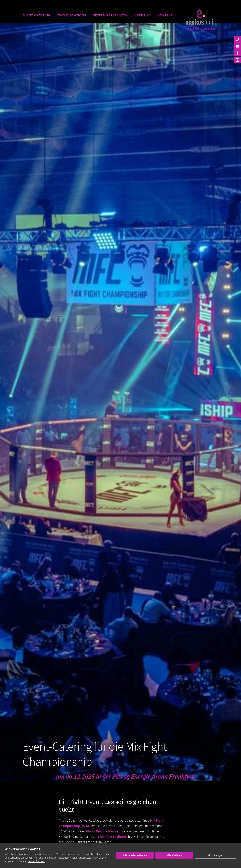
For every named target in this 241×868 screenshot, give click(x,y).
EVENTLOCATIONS (72, 15)
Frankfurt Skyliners (112, 836)
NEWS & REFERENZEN (110, 15)
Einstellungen (215, 855)
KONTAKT (165, 15)
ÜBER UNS (143, 15)
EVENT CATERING (37, 15)
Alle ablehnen (174, 855)
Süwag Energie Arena (101, 831)
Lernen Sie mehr (36, 861)
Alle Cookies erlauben (135, 855)
